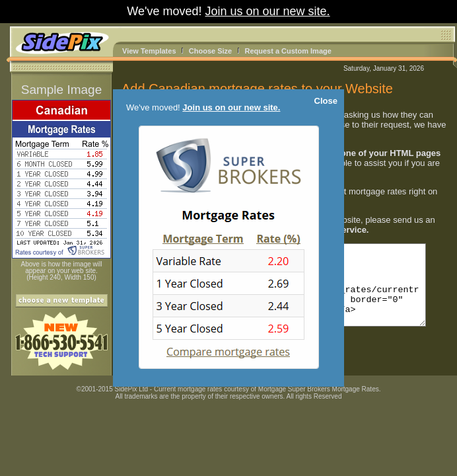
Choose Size (210, 51)
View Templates (149, 51)
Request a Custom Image (288, 51)
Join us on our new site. (268, 11)
